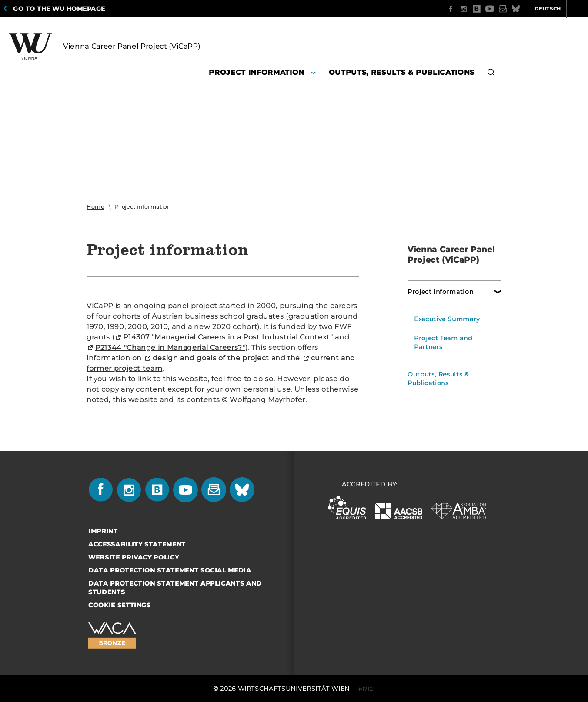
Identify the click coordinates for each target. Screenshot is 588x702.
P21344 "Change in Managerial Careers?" (170, 348)
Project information (440, 292)
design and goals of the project (211, 358)
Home (95, 207)
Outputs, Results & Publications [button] (402, 72)
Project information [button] (256, 72)
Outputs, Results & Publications (438, 379)
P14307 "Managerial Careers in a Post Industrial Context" (228, 337)
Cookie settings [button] (120, 605)
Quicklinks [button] (560, 9)
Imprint (103, 531)
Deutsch (514, 9)
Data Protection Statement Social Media (170, 570)
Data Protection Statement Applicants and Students (175, 588)
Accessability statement (137, 544)
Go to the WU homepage (59, 9)
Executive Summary (447, 319)
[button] (491, 74)
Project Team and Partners (443, 343)
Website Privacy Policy (134, 557)
